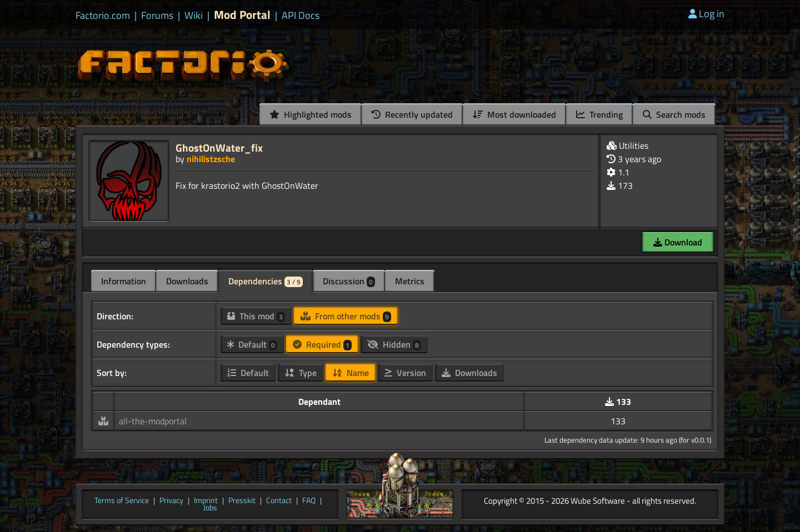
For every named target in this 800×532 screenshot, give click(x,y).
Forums (157, 16)
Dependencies (266, 281)
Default (252, 344)
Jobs (210, 508)
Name (351, 373)
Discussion (349, 281)
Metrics (410, 281)
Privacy (171, 501)
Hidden (394, 344)
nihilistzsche (211, 159)
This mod (256, 316)
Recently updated (412, 114)
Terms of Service (122, 501)
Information (124, 281)
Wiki (194, 16)
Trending (599, 114)
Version (405, 373)
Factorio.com (103, 16)
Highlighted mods (311, 114)
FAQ (309, 501)
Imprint (206, 501)
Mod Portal (242, 15)
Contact (279, 501)
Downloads (187, 281)
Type (301, 373)
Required (322, 344)
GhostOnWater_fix (219, 147)
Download (678, 242)
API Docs (301, 16)
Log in (706, 14)
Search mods (674, 114)
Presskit (242, 501)
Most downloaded (514, 114)
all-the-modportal (153, 421)
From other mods (346, 316)
